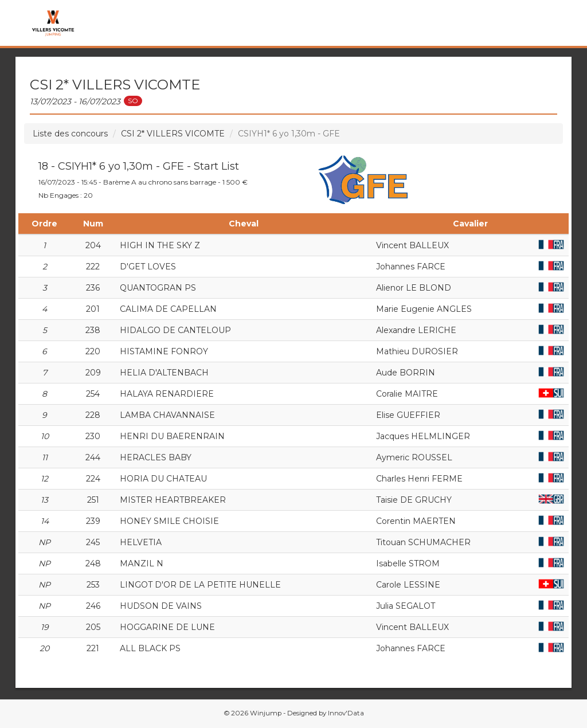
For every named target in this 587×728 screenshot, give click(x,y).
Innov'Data (346, 713)
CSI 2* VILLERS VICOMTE (173, 134)
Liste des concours (70, 134)
